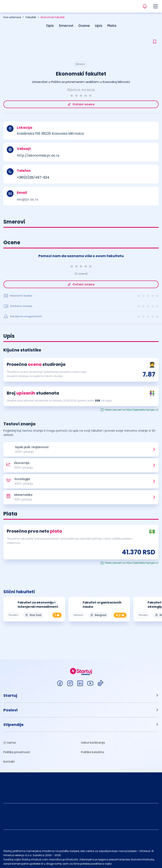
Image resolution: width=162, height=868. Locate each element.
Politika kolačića (92, 751)
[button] (81, 694)
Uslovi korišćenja (93, 741)
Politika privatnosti (17, 751)
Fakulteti (31, 17)
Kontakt (9, 760)
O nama (9, 741)
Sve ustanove (12, 17)
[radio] (72, 96)
